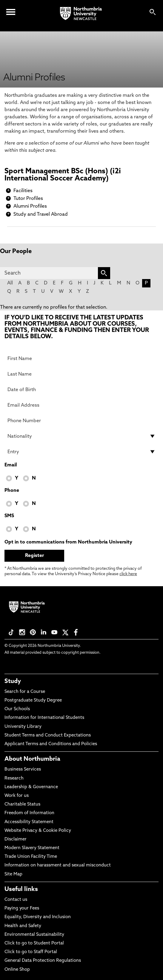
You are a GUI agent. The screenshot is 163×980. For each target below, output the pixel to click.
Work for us (17, 796)
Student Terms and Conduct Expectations (48, 735)
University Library (23, 727)
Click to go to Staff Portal (31, 952)
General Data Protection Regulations (43, 961)
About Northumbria (32, 759)
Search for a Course (25, 692)
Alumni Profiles (30, 206)
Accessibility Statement (29, 822)
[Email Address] (81, 405)
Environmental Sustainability (34, 935)
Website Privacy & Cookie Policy (38, 831)
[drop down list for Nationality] (81, 436)
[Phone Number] (81, 421)
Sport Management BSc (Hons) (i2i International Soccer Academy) (63, 175)
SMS (9, 516)
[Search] (49, 273)
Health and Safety (23, 926)
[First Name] (81, 359)
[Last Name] (81, 374)
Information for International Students (44, 718)
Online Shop (17, 970)
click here (128, 574)
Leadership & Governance (31, 787)
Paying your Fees (22, 908)
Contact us (16, 900)
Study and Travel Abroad (41, 215)
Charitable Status (22, 804)
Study (13, 682)
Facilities (23, 191)
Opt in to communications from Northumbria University (68, 542)
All (10, 283)
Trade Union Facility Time (31, 857)
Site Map (13, 874)
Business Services (23, 770)
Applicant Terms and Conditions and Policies (51, 744)
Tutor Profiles (28, 199)
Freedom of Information (29, 813)
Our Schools (17, 709)
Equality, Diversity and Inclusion (38, 917)
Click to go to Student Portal (34, 943)
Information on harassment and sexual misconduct (58, 865)
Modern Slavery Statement (32, 848)
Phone (12, 491)
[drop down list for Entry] (81, 452)
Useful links (21, 889)
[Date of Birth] (81, 390)
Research (14, 778)
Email (11, 465)
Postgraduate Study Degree (33, 700)
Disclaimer (16, 839)
